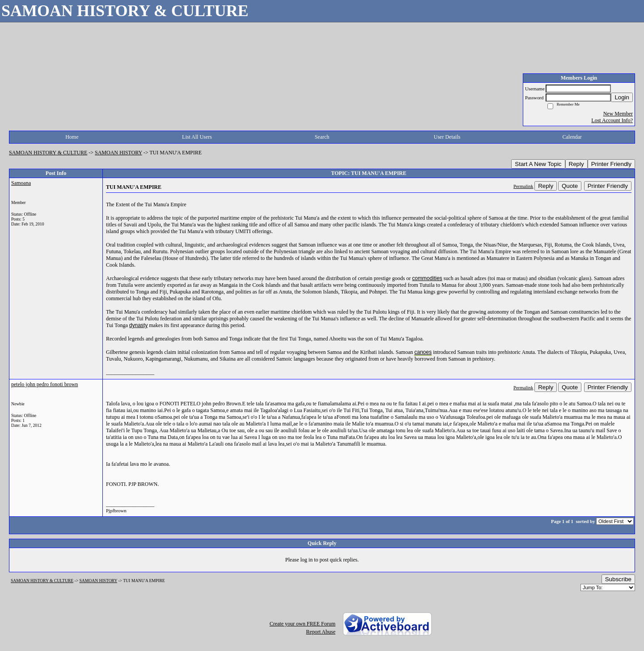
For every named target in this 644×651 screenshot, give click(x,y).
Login (622, 97)
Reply (576, 164)
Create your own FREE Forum (303, 624)
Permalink (523, 186)
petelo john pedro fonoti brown (44, 384)
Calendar (572, 137)
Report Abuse (321, 632)
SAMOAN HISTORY (119, 153)
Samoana (21, 183)
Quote (570, 186)
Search (322, 137)
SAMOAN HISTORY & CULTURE (48, 153)
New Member (618, 114)
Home (72, 137)
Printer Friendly (611, 164)
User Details (447, 137)
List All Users (197, 137)
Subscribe (618, 579)
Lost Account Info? (612, 120)
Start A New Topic (538, 164)
